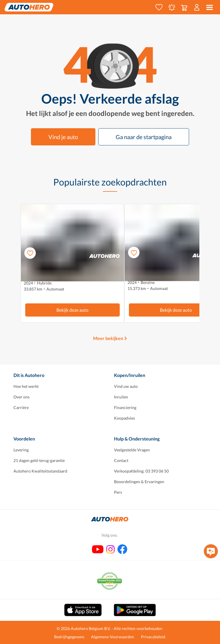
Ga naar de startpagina (144, 137)
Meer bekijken (108, 338)
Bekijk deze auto (72, 310)
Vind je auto (63, 137)
